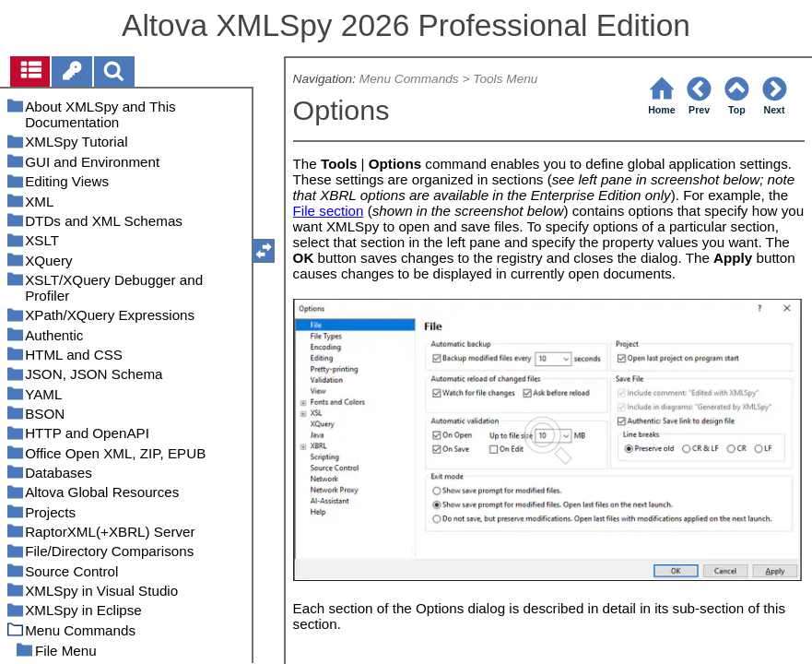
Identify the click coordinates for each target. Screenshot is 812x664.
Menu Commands (409, 79)
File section (329, 211)
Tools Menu (505, 79)
